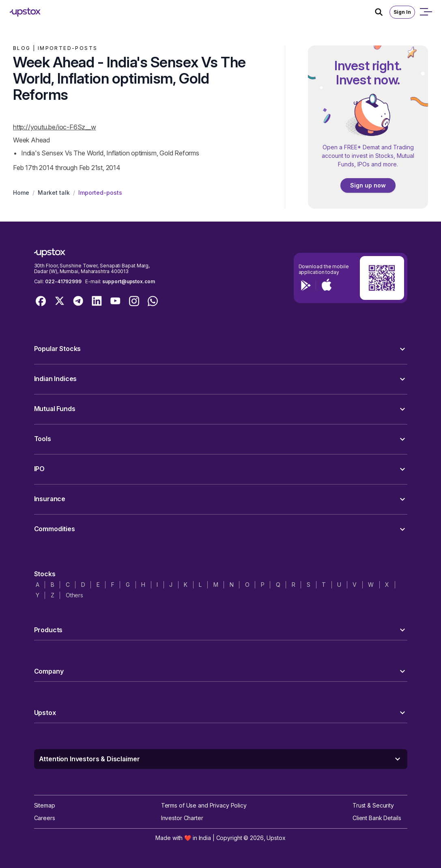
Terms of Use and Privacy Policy (204, 805)
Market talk (54, 193)
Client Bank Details (377, 818)
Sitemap (45, 805)
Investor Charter (182, 818)
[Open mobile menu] (426, 12)
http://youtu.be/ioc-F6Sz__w (55, 127)
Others (74, 595)
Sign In (402, 12)
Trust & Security (373, 805)
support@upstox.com (128, 281)
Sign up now (368, 185)
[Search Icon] (382, 12)
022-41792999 (63, 281)
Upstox (276, 838)
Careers (45, 818)
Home (21, 193)
